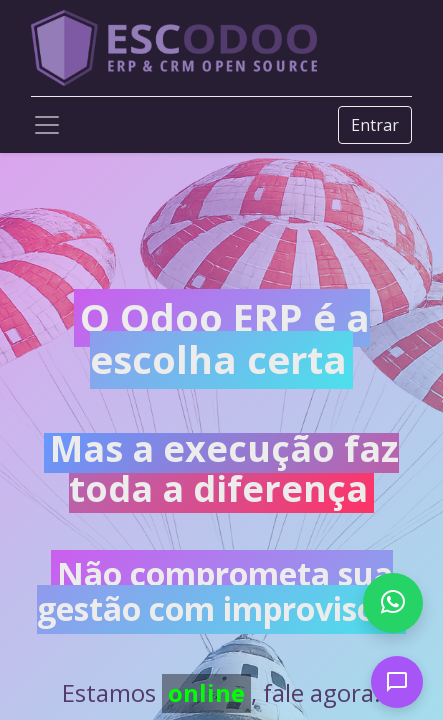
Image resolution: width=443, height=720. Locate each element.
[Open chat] (397, 682)
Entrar (375, 125)
